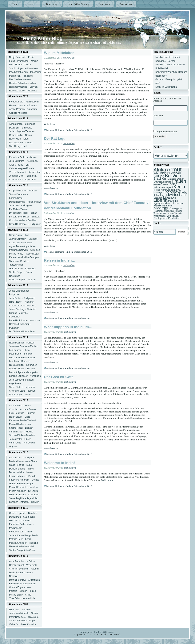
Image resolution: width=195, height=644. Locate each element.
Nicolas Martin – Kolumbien (23, 365)
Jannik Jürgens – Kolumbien (24, 68)
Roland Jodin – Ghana (20, 135)
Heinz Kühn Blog (43, 38)
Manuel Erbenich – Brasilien (23, 487)
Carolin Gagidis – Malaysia (23, 306)
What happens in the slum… (68, 327)
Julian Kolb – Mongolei (21, 205)
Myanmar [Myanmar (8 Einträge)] (167, 206)
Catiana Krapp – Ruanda (22, 168)
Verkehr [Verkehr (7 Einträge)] (178, 213)
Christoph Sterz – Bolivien (22, 391)
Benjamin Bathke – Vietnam (23, 191)
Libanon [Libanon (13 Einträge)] (169, 197)
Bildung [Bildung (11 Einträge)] (159, 176)
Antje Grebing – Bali (19, 165)
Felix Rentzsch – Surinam (22, 413)
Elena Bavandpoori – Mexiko (24, 61)
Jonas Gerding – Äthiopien (23, 309)
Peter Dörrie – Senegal (21, 354)
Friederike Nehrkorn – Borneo (24, 480)
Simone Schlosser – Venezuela (25, 376)
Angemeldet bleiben (165, 131)
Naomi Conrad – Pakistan (22, 343)
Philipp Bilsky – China (20, 595)
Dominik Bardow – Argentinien (24, 580)
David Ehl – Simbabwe (21, 128)
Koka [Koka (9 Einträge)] (177, 190)
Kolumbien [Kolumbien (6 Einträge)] (158, 192)
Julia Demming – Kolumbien (23, 161)
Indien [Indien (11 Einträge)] (173, 184)
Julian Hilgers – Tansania (22, 131)
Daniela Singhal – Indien (22, 469)
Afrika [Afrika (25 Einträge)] (160, 170)
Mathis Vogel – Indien (20, 395)
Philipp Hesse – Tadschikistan (24, 254)
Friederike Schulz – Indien (22, 584)
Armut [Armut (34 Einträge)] (174, 169)
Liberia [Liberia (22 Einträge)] (160, 200)
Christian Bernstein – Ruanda (24, 569)
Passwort (158, 116)
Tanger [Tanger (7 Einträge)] (179, 211)
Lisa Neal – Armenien (20, 79)
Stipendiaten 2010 (83, 130)
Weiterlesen (51, 124)
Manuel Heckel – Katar (21, 424)
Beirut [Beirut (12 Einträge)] (164, 173)
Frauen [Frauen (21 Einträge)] (179, 181)
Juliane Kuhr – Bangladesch (23, 535)
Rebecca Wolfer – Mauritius (23, 91)
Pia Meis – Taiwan (18, 209)
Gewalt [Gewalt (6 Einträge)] (157, 184)
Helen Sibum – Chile (20, 417)
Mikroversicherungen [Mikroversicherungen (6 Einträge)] (174, 203)
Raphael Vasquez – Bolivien (23, 87)
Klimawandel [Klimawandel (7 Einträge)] (167, 190)
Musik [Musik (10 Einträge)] (157, 205)
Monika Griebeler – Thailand (24, 543)
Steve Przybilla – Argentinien (24, 498)
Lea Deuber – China (19, 350)
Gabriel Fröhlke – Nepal (21, 484)
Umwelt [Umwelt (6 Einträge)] (170, 213)
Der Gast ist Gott (58, 377)
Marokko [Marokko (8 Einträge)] (173, 201)
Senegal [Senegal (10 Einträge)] (169, 211)
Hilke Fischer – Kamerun (22, 302)
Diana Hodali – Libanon (21, 472)
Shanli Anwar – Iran (19, 235)
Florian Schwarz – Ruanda (23, 476)
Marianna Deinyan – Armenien (24, 250)
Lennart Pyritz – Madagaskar (24, 372)
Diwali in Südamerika (166, 87)
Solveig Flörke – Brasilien (22, 435)
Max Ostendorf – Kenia (21, 143)
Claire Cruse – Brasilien (21, 243)
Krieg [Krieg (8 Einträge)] (184, 192)
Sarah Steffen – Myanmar (22, 387)
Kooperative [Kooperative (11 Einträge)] (172, 192)
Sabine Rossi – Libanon (21, 428)
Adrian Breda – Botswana (22, 124)
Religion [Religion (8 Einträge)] (158, 211)
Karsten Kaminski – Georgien (24, 257)
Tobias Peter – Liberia (20, 439)
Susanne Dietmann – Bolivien (24, 502)
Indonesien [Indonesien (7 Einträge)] (159, 187)
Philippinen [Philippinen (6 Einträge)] (177, 209)
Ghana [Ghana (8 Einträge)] (164, 184)
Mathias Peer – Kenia (20, 539)
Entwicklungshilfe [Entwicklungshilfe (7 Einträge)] (162, 182)
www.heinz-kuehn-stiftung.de (97, 632)
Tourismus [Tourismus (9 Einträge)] (160, 213)
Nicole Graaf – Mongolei (21, 546)
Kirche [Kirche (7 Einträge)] (157, 190)
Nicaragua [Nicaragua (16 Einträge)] (163, 208)
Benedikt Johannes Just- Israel (25, 320)
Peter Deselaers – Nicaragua (24, 617)
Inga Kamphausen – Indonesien (25, 72)
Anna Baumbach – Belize (22, 561)
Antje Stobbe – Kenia (20, 406)
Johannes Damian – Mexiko (23, 346)
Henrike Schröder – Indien (22, 83)
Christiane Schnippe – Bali (23, 180)
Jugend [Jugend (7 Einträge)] (169, 187)
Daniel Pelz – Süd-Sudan (22, 517)
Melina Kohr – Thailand (21, 76)
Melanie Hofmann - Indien (60, 130)
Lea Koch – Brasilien (20, 361)
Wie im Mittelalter (59, 53)
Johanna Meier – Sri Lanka (23, 176)
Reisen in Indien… (60, 260)
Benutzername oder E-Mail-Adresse (167, 100)
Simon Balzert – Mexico (21, 432)
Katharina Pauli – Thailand (23, 420)
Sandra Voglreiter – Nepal (22, 621)
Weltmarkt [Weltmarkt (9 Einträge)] (173, 216)
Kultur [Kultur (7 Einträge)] (156, 195)
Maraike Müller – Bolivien (22, 369)
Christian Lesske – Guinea (23, 409)
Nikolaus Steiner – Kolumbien (24, 495)
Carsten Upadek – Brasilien (23, 513)
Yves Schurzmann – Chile (22, 598)
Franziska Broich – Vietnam (23, 157)
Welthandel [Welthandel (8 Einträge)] (160, 216)
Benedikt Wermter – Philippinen (25, 224)
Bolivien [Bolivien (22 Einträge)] (173, 176)
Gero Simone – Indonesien (23, 269)
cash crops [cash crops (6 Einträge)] (171, 179)
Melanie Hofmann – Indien (22, 591)
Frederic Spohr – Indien (21, 532)
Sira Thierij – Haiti (18, 146)
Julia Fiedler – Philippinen (22, 298)
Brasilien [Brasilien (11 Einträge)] (160, 179)
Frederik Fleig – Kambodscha (24, 102)
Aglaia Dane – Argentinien (22, 246)
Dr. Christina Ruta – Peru (22, 332)
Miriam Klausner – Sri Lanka (24, 491)
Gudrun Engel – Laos (20, 587)
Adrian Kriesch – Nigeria (21, 458)
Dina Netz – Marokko (20, 610)
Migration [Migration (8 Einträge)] (159, 203)
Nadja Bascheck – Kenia (22, 57)
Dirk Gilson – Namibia (20, 521)
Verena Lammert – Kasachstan (25, 172)
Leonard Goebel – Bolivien (23, 358)
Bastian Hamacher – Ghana (23, 461)
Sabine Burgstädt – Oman (22, 550)
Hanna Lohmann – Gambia (23, 105)
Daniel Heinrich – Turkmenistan (25, 202)
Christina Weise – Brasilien (23, 220)
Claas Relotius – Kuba (20, 465)
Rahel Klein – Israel (19, 139)
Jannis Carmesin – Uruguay (23, 239)
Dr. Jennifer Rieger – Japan (23, 213)
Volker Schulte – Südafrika (23, 624)
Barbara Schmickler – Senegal (25, 217)
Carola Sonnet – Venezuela (23, 565)
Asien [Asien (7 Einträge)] (156, 173)
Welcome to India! (59, 463)
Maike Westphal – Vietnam (23, 280)
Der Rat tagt (54, 138)
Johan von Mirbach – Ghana (24, 613)
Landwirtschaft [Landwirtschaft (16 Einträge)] (173, 195)
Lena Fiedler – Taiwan (20, 65)
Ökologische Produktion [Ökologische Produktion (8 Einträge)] (167, 218)
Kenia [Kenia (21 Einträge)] (179, 187)
